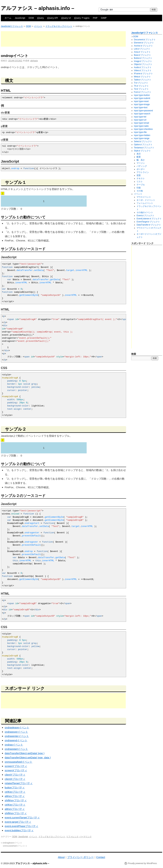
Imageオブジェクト (143, 61)
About (61, 857)
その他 (140, 191)
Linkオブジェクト (142, 49)
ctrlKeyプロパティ (15, 792)
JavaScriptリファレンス (12, 26)
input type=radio (141, 126)
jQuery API (53, 18)
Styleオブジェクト (142, 151)
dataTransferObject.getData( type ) (25, 753)
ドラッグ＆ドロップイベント (59, 26)
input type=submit (142, 98)
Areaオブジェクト (142, 52)
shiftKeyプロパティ (16, 800)
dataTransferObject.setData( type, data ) (28, 757)
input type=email (142, 123)
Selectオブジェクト (143, 141)
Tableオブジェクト (143, 80)
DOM (31, 18)
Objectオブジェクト (143, 64)
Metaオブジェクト (142, 77)
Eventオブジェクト (145, 216)
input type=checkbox (143, 129)
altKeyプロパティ (15, 796)
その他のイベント (145, 212)
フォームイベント (145, 203)
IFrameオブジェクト (143, 74)
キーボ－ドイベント (146, 200)
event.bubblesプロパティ (19, 830)
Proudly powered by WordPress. (143, 863)
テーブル (141, 185)
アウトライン (143, 172)
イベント (38, 26)
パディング (142, 166)
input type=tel (140, 117)
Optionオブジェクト (143, 145)
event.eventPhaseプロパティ (22, 826)
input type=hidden (142, 135)
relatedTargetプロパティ (19, 783)
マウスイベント (144, 197)
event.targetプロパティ (18, 822)
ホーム (8, 18)
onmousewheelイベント (19, 762)
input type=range (142, 138)
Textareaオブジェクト (144, 148)
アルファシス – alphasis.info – (38, 8)
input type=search (142, 114)
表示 (139, 154)
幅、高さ (141, 160)
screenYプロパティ (16, 766)
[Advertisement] (63, 39)
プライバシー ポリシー (80, 857)
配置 (139, 157)
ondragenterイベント (17, 736)
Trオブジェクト (141, 83)
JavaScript (20, 18)
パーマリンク (85, 837)
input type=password (143, 111)
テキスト (141, 179)
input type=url (140, 120)
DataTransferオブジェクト (149, 225)
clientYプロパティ (15, 775)
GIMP (104, 18)
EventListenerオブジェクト (149, 219)
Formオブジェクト (143, 92)
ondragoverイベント (16, 732)
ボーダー (141, 169)
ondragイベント (14, 745)
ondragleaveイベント (17, 727)
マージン (141, 163)
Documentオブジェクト (145, 40)
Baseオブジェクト (142, 55)
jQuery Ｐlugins (82, 18)
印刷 (139, 188)
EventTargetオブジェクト (148, 222)
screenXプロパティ (16, 770)
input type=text (141, 108)
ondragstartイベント (16, 749)
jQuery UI (66, 18)
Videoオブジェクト (143, 70)
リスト (140, 182)
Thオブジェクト (141, 86)
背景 (139, 175)
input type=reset (141, 101)
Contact (101, 857)
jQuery (40, 18)
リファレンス (72, 837)
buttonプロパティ (15, 787)
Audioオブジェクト (143, 67)
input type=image (142, 104)
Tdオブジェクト (141, 89)
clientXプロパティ (15, 779)
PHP (95, 18)
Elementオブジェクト (144, 43)
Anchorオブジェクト (143, 46)
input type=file (140, 132)
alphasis (34, 61)
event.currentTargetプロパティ (22, 818)
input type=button (142, 95)
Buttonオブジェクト (143, 58)
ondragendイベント (16, 740)
